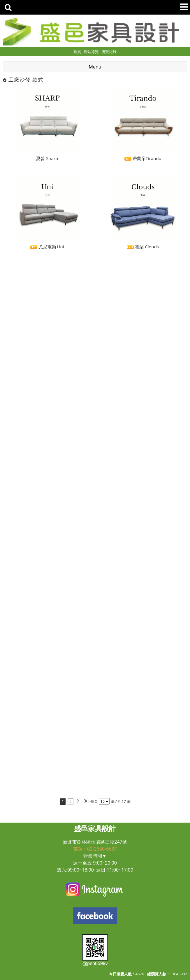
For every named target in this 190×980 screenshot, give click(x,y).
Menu (95, 67)
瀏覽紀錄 (109, 52)
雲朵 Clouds (143, 247)
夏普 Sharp (47, 158)
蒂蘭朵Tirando (143, 158)
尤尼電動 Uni (47, 247)
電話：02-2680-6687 (95, 849)
